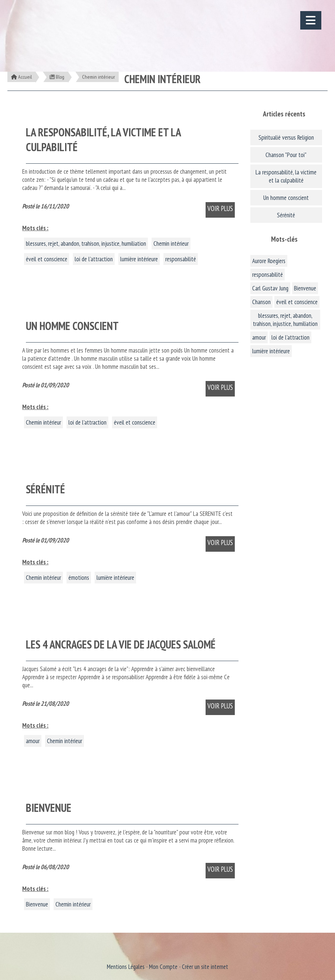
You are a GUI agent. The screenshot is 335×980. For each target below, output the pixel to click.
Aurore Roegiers (269, 261)
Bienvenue (37, 904)
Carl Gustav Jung (270, 288)
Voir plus (220, 208)
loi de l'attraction (94, 259)
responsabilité (181, 259)
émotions (79, 578)
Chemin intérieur (171, 244)
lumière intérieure (139, 259)
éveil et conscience (47, 259)
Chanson (261, 302)
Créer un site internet (205, 967)
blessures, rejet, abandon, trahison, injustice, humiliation (86, 244)
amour (33, 741)
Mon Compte (163, 967)
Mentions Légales (126, 967)
